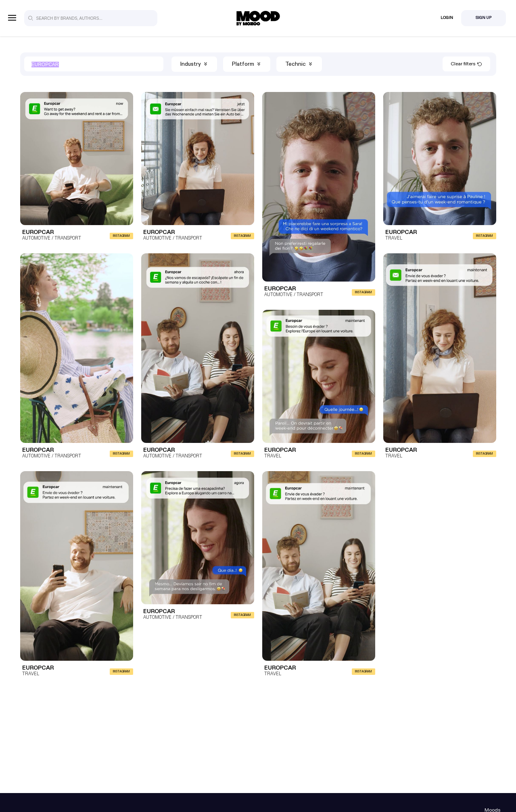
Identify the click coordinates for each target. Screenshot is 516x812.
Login (447, 18)
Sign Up (484, 18)
